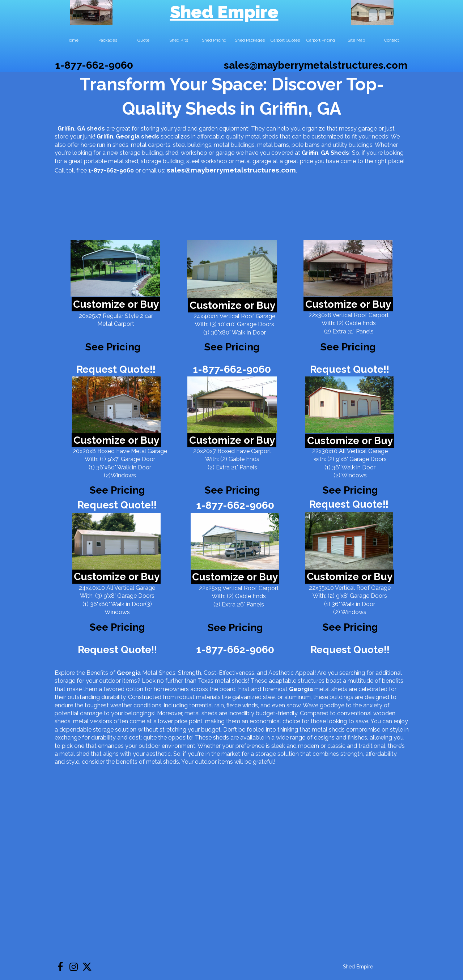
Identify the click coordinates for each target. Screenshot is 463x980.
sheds (150, 137)
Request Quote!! (116, 369)
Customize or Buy (116, 304)
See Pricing (348, 347)
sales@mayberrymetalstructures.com (316, 65)
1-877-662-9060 (94, 65)
